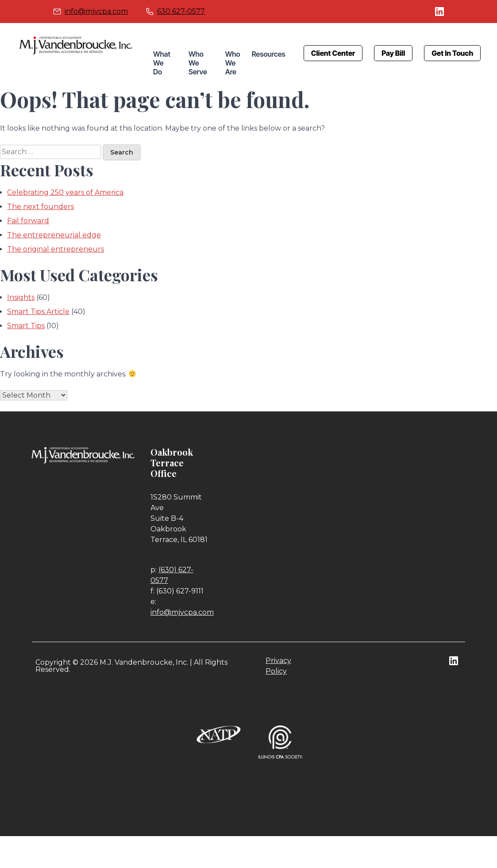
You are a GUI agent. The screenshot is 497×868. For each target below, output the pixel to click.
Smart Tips (26, 326)
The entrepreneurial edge (54, 235)
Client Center (333, 53)
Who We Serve (198, 63)
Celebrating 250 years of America (65, 192)
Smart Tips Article (38, 312)
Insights (21, 297)
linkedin (439, 12)
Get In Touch (452, 53)
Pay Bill (393, 53)
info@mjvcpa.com (96, 11)
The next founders (40, 207)
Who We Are (233, 63)
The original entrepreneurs (56, 249)
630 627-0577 (181, 11)
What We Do (162, 63)
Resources (269, 54)
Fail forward (28, 221)
